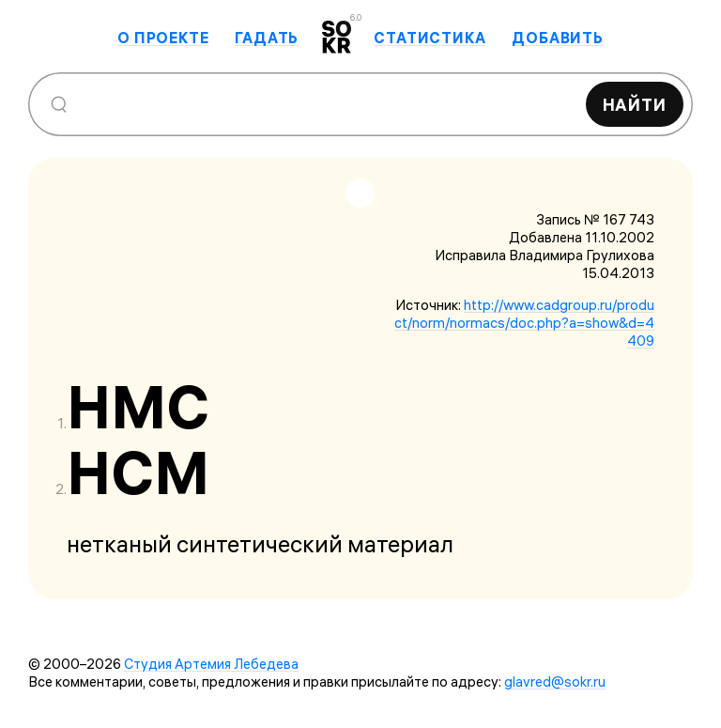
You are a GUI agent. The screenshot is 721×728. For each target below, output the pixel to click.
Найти (635, 105)
